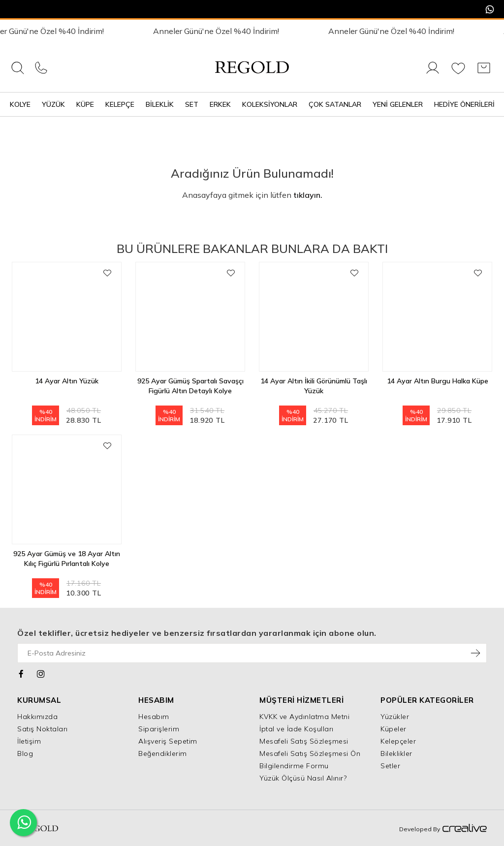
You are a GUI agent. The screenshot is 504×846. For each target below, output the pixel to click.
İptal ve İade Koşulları (297, 729)
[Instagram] (41, 673)
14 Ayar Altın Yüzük (67, 381)
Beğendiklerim (163, 753)
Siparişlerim (159, 729)
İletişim (29, 741)
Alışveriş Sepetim (168, 741)
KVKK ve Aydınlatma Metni (304, 717)
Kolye (20, 104)
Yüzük (53, 104)
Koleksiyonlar (270, 104)
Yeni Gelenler (398, 104)
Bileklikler (396, 753)
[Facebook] (21, 673)
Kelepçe (120, 104)
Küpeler (394, 729)
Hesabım (154, 717)
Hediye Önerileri (464, 104)
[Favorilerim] (458, 73)
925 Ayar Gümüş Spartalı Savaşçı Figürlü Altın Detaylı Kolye (190, 386)
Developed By (443, 829)
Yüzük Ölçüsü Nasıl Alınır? (303, 778)
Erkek (220, 104)
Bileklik (160, 104)
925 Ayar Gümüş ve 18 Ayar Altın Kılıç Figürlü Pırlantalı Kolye (67, 559)
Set (192, 104)
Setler (390, 766)
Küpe (85, 104)
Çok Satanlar (335, 104)
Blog (25, 753)
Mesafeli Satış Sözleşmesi (304, 741)
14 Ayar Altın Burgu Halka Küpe (438, 381)
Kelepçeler (398, 741)
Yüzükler (395, 717)
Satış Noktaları (43, 729)
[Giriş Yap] (433, 73)
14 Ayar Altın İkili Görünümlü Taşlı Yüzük (314, 386)
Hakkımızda (37, 717)
